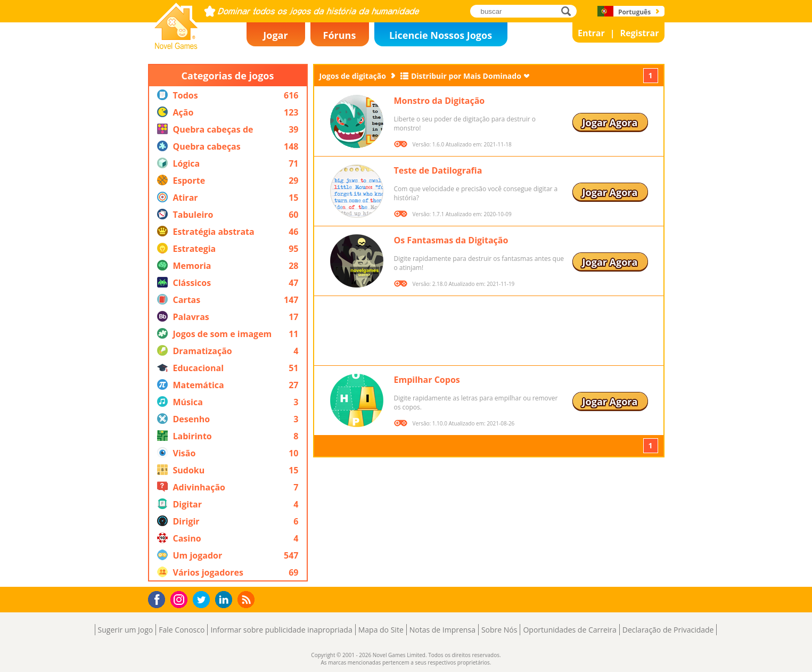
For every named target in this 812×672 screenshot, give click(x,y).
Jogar (275, 35)
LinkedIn (225, 600)
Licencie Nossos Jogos (441, 35)
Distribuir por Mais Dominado (466, 76)
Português (634, 12)
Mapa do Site (381, 630)
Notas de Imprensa (442, 630)
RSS (247, 599)
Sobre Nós (499, 630)
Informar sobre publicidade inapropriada (281, 630)
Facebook (159, 598)
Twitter (203, 600)
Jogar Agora (610, 122)
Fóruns (340, 35)
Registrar (639, 33)
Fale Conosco (182, 630)
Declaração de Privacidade (668, 630)
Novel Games (175, 46)
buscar (569, 11)
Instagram (181, 599)
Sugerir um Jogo (126, 630)
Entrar (591, 33)
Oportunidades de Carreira (569, 630)
